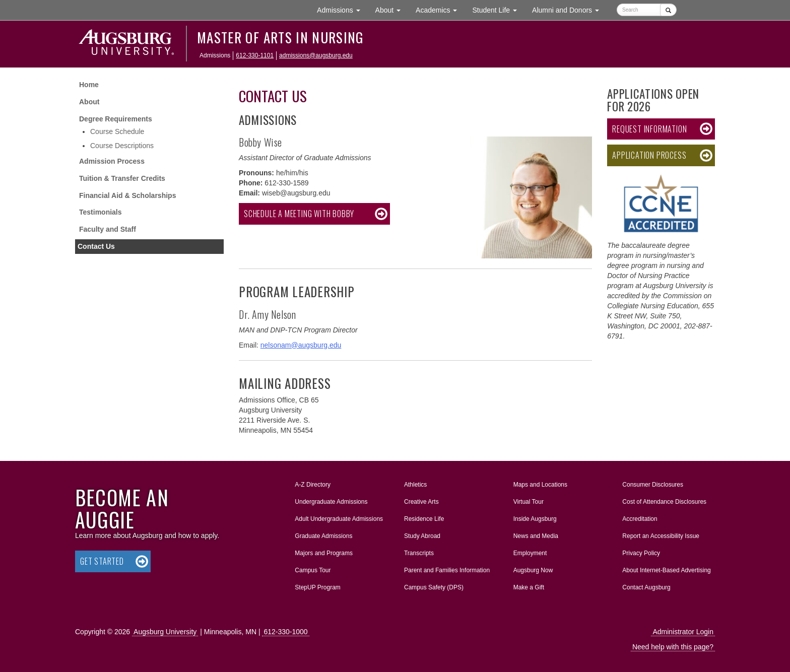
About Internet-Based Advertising (666, 570)
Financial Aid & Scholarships (127, 195)
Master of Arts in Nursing (280, 37)
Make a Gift (529, 587)
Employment (530, 553)
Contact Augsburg (646, 587)
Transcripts (419, 553)
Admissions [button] (342, 9)
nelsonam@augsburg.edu (301, 345)
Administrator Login (683, 632)
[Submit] (668, 10)
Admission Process (112, 161)
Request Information (649, 129)
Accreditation (640, 519)
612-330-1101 (255, 55)
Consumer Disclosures (653, 485)
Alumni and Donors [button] (569, 9)
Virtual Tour (529, 502)
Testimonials (101, 212)
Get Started (102, 561)
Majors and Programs (323, 551)
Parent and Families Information (447, 570)
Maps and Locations (540, 485)
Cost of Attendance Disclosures (664, 502)
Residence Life (424, 519)
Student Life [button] (498, 9)
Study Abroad (422, 536)
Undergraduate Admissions (331, 502)
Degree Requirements (116, 119)
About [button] (392, 12)
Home (89, 85)
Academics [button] (440, 9)
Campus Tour (313, 570)
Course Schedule (117, 131)
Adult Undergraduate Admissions (339, 519)
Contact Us (96, 246)
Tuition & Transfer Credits (122, 178)
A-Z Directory (313, 485)
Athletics (415, 485)
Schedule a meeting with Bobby (299, 214)
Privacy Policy (641, 553)
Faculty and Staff (108, 229)
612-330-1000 (285, 632)
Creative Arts (421, 502)
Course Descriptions (122, 146)
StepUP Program (318, 587)
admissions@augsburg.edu (316, 55)
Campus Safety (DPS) (434, 587)
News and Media (536, 536)
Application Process (649, 155)
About (89, 102)
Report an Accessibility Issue (661, 536)
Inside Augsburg (535, 519)
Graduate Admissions (323, 536)
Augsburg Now (533, 570)
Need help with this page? (673, 647)
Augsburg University (165, 632)
